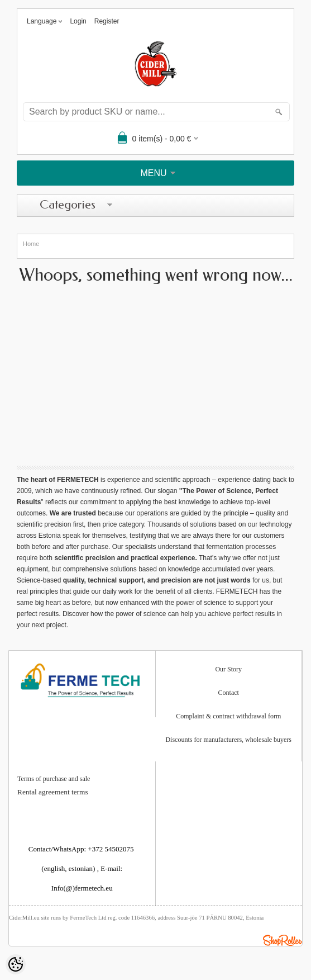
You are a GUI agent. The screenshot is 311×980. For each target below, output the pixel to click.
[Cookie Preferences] (16, 964)
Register (107, 21)
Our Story (228, 669)
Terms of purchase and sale (54, 779)
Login (78, 21)
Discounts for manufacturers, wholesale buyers (228, 740)
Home (31, 244)
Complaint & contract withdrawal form (228, 716)
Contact (229, 693)
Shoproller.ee (283, 940)
